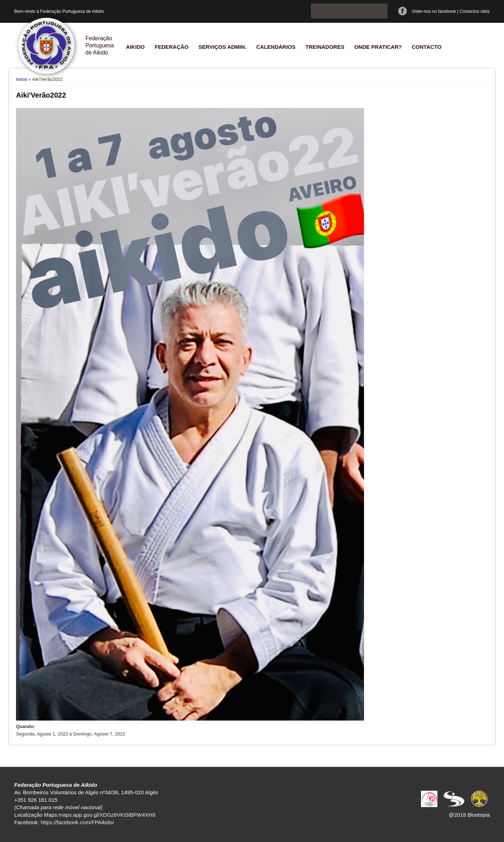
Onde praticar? (378, 47)
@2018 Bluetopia (469, 815)
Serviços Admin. (222, 47)
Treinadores (325, 47)
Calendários (276, 47)
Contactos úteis (475, 11)
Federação (172, 47)
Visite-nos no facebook (434, 11)
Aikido (136, 47)
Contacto (427, 47)
